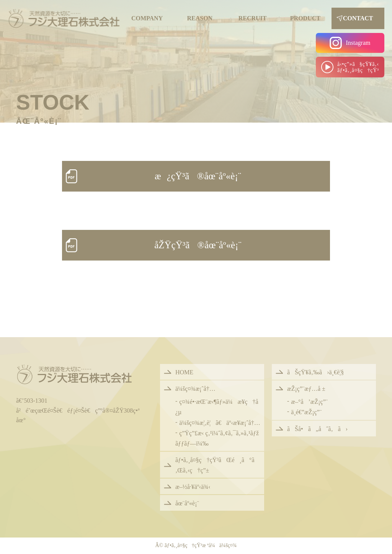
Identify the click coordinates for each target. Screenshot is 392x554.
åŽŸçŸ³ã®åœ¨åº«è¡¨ (198, 245)
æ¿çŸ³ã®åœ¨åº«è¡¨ (198, 176)
